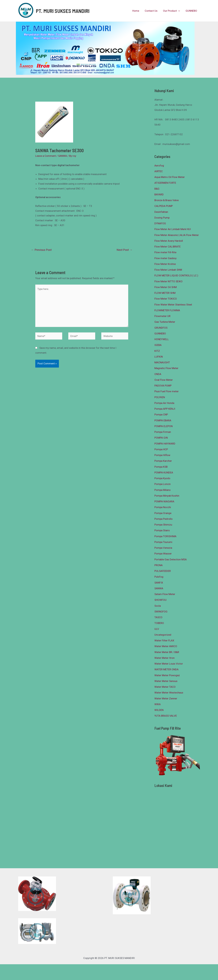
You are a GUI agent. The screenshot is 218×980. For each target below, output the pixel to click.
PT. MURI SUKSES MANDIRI (63, 11)
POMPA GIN (161, 438)
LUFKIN (159, 357)
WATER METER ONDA (166, 669)
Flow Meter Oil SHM (166, 287)
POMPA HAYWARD (165, 444)
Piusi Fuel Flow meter (167, 391)
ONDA (158, 374)
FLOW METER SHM (165, 293)
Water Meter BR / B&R (167, 652)
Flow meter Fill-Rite (165, 252)
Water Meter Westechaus (169, 693)
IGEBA (158, 345)
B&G (157, 189)
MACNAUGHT (162, 362)
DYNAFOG (160, 223)
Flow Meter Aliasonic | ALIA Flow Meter (177, 235)
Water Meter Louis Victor (169, 664)
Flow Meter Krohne (165, 264)
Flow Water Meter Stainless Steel (173, 305)
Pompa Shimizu (163, 525)
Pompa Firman (163, 432)
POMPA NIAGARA (164, 501)
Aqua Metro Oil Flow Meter (170, 177)
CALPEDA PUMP (164, 206)
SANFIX (159, 583)
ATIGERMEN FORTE (165, 183)
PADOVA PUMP (163, 386)
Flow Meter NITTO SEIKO (168, 281)
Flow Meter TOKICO (166, 299)
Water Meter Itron (164, 658)
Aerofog (159, 166)
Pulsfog (159, 577)
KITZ (157, 351)
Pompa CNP (161, 415)
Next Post (125, 250)
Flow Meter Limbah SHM (168, 270)
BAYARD (159, 194)
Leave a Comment (46, 156)
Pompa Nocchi (163, 507)
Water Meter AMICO (166, 646)
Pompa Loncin (163, 484)
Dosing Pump (162, 218)
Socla (158, 606)
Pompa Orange (163, 513)
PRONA (159, 565)
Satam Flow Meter (165, 594)
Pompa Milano (163, 490)
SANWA (63, 156)
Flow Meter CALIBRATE (168, 247)
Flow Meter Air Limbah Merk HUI (173, 229)
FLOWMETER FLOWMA (167, 310)
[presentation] (179, 11)
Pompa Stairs (162, 530)
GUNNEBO (192, 11)
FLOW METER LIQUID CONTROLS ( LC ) (176, 275)
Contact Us (152, 11)
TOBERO (159, 623)
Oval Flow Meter (164, 380)
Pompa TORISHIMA (165, 536)
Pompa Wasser (163, 554)
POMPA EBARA (163, 420)
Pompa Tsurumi (163, 542)
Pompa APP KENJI (165, 409)
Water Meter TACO (165, 687)
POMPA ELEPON (163, 426)
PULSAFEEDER (163, 571)
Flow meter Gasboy (165, 258)
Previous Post (41, 250)
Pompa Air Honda (164, 403)
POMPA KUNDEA (164, 473)
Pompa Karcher (163, 461)
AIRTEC (159, 171)
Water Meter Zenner (166, 698)
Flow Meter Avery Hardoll (169, 241)
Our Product (172, 11)
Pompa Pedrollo (163, 519)
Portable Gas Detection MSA (171, 559)
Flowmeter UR (162, 316)
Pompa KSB (161, 467)
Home (137, 11)
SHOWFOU (160, 600)
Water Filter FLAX (164, 640)
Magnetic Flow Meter (166, 368)
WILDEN (159, 710)
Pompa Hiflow (162, 455)
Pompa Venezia (163, 548)
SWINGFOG (161, 612)
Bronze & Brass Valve (167, 200)
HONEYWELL (162, 339)
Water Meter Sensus (166, 681)
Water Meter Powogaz (167, 675)
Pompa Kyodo (162, 478)
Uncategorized (163, 635)
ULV (157, 629)
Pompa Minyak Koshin (167, 496)
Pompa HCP (161, 449)
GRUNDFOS (161, 328)
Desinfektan (161, 212)
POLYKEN (160, 397)
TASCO (158, 617)
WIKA (158, 704)
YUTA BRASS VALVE (166, 716)
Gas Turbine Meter (165, 322)
